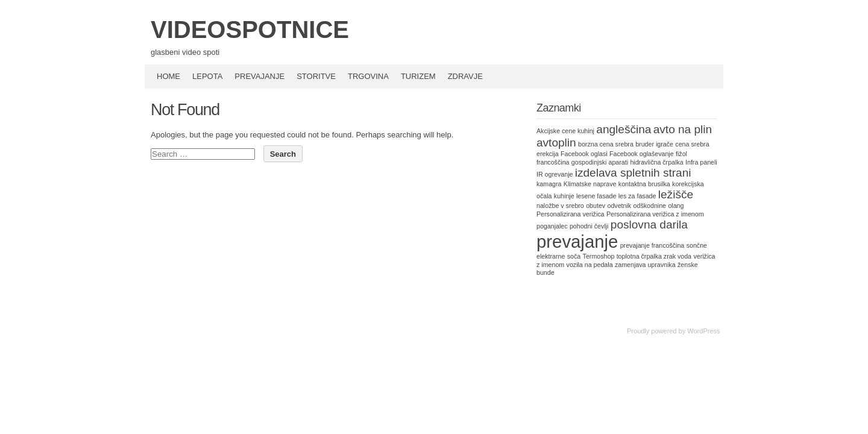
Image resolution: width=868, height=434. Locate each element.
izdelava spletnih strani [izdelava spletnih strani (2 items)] (633, 173)
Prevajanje (259, 76)
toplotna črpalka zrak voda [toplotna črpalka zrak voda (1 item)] (654, 256)
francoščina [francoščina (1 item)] (553, 162)
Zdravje (465, 76)
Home (168, 76)
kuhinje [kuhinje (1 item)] (564, 196)
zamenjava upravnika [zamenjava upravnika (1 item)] (645, 265)
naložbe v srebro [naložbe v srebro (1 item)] (560, 206)
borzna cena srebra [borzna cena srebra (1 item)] (606, 144)
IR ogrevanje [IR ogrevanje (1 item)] (555, 174)
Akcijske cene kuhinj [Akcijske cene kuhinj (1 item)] (565, 131)
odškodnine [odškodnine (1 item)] (650, 206)
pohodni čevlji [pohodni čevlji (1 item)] (589, 226)
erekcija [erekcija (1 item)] (548, 154)
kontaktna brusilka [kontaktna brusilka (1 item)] (644, 184)
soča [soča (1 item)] (574, 256)
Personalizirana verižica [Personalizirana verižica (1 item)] (571, 214)
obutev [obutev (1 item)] (596, 206)
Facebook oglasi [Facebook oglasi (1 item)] (584, 154)
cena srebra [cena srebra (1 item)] (692, 144)
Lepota (207, 76)
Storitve (316, 76)
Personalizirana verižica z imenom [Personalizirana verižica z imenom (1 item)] (655, 214)
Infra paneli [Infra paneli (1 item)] (701, 162)
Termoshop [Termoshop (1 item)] (599, 256)
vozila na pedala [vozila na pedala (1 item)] (590, 265)
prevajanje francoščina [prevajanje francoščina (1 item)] (653, 245)
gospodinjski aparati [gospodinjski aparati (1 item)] (600, 162)
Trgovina (368, 76)
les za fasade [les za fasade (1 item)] (637, 196)
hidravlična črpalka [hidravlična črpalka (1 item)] (656, 162)
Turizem (418, 76)
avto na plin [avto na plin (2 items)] (683, 129)
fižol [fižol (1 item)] (681, 154)
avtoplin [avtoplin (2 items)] (556, 143)
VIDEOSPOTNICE (250, 30)
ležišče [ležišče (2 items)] (676, 194)
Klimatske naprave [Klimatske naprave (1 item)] (590, 184)
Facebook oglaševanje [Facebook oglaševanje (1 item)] (642, 154)
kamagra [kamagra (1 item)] (549, 184)
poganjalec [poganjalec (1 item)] (552, 226)
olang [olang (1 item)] (676, 206)
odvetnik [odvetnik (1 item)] (619, 206)
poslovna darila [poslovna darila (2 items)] (649, 225)
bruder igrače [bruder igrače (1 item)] (654, 144)
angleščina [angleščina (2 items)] (624, 129)
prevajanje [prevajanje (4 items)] (577, 241)
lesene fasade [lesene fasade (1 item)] (596, 196)
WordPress (703, 331)
